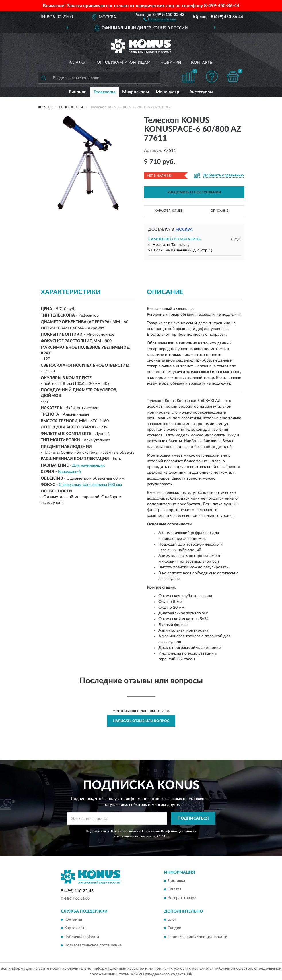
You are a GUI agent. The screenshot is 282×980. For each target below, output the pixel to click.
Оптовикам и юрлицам (124, 63)
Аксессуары (201, 92)
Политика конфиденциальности (198, 937)
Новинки (171, 63)
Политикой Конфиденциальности (169, 831)
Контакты (202, 63)
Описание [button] (219, 211)
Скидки (174, 928)
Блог (172, 919)
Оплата (174, 889)
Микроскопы (136, 92)
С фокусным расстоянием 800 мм (90, 485)
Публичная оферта (82, 937)
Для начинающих (89, 465)
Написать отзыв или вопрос (141, 721)
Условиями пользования (136, 836)
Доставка (176, 881)
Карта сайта (75, 928)
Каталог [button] (78, 63)
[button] (160, 19)
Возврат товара (182, 898)
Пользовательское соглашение (93, 945)
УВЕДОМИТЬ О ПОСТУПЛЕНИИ (194, 192)
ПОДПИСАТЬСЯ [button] (193, 818)
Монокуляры (169, 92)
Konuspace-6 (69, 472)
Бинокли (78, 92)
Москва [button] (184, 230)
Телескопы (104, 92)
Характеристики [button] (169, 211)
